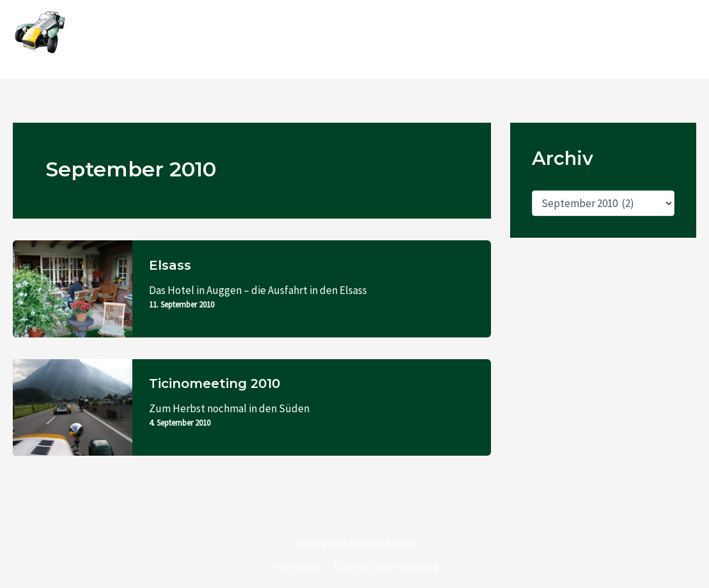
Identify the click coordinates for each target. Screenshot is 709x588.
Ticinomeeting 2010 (214, 383)
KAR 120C (379, 40)
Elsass (170, 265)
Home (322, 40)
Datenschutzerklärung (386, 566)
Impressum (297, 566)
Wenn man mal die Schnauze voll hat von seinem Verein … (553, 40)
